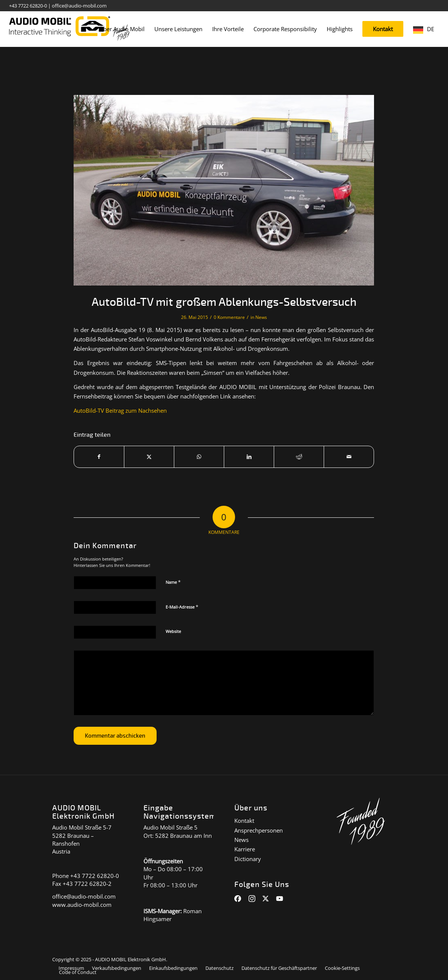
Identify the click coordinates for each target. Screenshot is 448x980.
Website (173, 631)
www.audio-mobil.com (82, 905)
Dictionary (248, 859)
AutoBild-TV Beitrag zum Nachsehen (120, 410)
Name (173, 582)
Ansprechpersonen (259, 830)
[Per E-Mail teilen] (349, 457)
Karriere (245, 849)
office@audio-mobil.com (79, 6)
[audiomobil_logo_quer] (69, 26)
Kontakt (244, 821)
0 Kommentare (229, 317)
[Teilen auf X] (149, 457)
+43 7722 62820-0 (28, 6)
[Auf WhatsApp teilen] (199, 457)
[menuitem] (122, 29)
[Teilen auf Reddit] (299, 457)
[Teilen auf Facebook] (99, 457)
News (261, 317)
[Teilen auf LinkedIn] (249, 457)
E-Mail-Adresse (182, 607)
